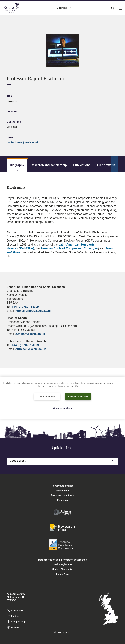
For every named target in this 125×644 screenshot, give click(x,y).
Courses (64, 7)
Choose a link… (62, 461)
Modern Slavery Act (62, 569)
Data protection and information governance (62, 560)
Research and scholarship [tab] (49, 165)
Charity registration (62, 564)
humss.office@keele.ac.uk (34, 311)
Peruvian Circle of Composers (61, 248)
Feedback (62, 500)
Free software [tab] (106, 165)
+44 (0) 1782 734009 (25, 345)
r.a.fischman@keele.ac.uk (23, 142)
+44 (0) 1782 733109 (25, 307)
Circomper (91, 248)
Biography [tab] (17, 168)
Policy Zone (62, 574)
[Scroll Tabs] (115, 164)
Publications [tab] (82, 165)
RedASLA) (27, 248)
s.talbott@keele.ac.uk (30, 334)
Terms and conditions (62, 495)
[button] (112, 7)
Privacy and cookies (62, 486)
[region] (62, 397)
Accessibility (12, 16)
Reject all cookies (47, 396)
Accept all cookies (78, 396)
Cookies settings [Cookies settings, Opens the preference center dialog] (62, 408)
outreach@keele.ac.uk (31, 349)
